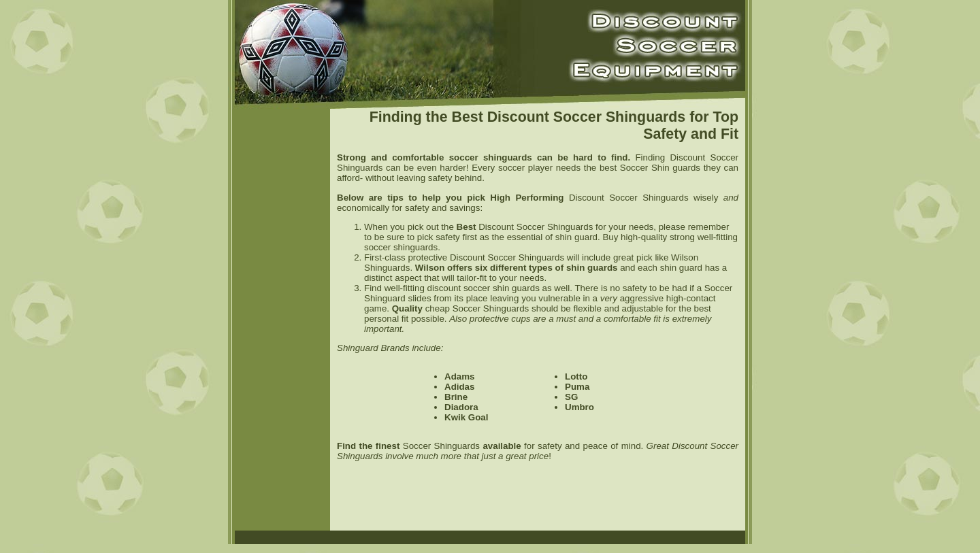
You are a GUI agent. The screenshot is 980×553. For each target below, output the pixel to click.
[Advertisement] (282, 320)
